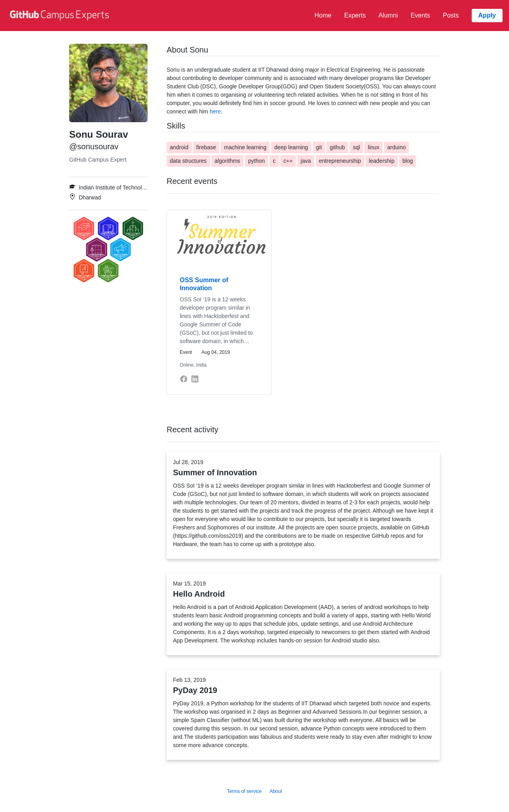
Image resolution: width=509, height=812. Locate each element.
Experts (355, 15)
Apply (487, 15)
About (276, 791)
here (215, 111)
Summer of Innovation (215, 472)
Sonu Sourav (99, 134)
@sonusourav (94, 146)
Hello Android (199, 594)
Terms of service (244, 791)
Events (421, 15)
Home (323, 15)
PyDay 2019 (195, 690)
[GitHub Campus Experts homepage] (60, 16)
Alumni (388, 15)
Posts (451, 15)
